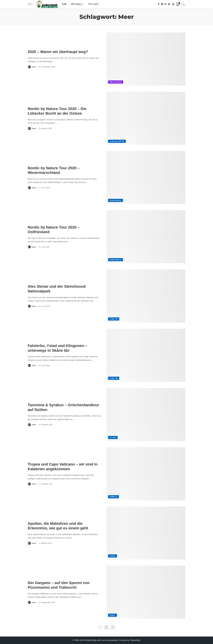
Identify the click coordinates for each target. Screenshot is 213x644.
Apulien (113, 556)
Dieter (34, 67)
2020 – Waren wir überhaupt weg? (58, 52)
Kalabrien (113, 497)
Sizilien (113, 437)
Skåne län (114, 319)
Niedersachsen (116, 200)
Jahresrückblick (116, 82)
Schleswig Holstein (117, 141)
